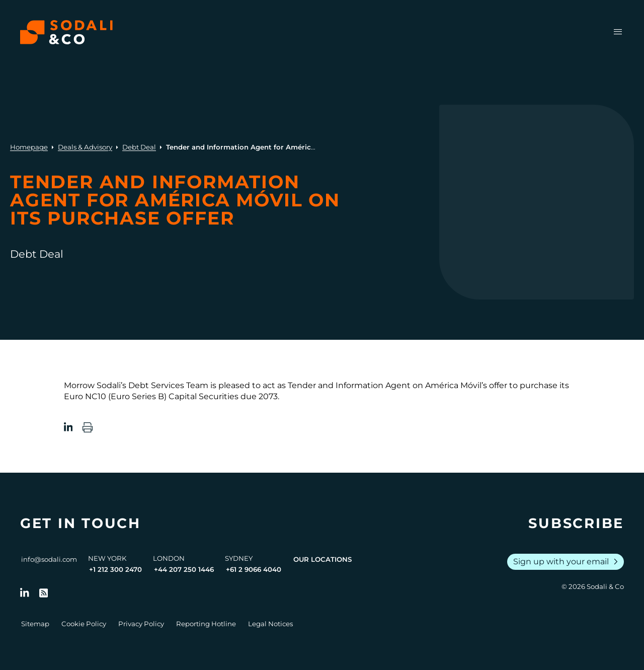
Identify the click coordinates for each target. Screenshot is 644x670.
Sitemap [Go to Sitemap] (35, 624)
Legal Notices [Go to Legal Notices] (270, 624)
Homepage (29, 147)
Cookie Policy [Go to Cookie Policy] (84, 624)
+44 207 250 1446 (184, 569)
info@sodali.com (49, 559)
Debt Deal (139, 147)
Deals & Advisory (85, 147)
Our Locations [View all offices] (323, 559)
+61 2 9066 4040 (254, 569)
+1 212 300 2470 (115, 569)
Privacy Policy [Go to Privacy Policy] (141, 624)
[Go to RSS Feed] (44, 593)
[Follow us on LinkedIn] (25, 593)
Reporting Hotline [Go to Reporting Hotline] (206, 624)
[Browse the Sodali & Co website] (66, 32)
